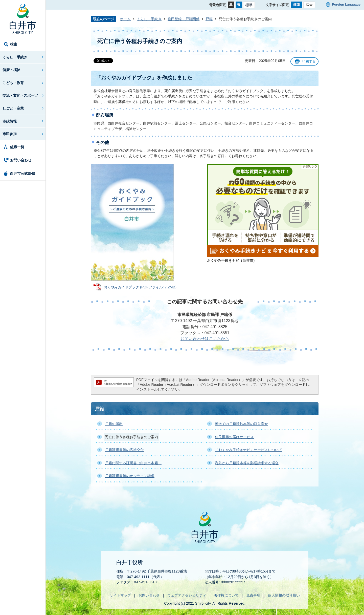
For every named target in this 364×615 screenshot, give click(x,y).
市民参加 (10, 134)
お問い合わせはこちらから (205, 339)
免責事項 (253, 595)
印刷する (309, 61)
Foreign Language (346, 4)
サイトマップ (120, 595)
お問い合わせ (21, 160)
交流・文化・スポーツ (20, 95)
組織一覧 (17, 147)
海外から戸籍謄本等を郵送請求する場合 (247, 463)
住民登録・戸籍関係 (184, 19)
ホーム (125, 19)
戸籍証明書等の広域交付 (124, 450)
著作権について (226, 595)
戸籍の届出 (114, 424)
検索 (14, 44)
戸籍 (209, 19)
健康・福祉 (11, 70)
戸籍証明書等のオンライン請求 (130, 476)
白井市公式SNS (23, 174)
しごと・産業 (13, 108)
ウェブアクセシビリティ (187, 595)
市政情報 (10, 121)
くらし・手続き (15, 57)
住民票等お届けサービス (234, 437)
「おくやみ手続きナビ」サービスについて (248, 450)
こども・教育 (13, 83)
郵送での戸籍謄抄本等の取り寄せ (241, 424)
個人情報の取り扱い (284, 595)
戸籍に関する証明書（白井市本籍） (133, 463)
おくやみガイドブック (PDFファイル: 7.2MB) (140, 287)
